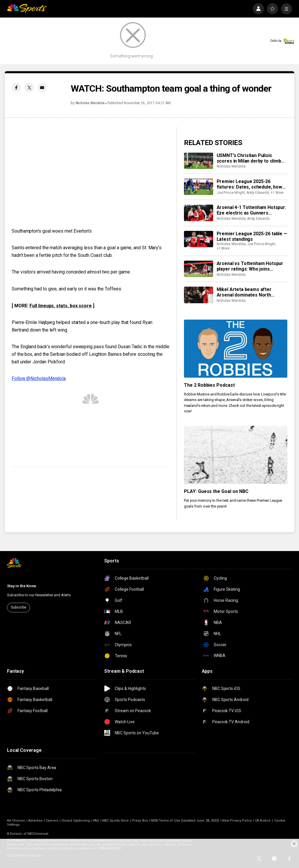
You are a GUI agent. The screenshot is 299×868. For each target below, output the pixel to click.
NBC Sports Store (115, 821)
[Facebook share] (16, 88)
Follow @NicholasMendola (39, 378)
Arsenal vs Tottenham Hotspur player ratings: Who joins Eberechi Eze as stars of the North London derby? (250, 266)
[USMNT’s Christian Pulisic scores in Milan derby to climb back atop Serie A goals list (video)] (199, 161)
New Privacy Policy (237, 821)
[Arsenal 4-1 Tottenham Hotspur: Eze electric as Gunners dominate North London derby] (199, 213)
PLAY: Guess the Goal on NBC (216, 491)
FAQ (96, 821)
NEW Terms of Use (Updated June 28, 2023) (185, 821)
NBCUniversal (38, 834)
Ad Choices (16, 821)
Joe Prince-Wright (231, 193)
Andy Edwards (258, 193)
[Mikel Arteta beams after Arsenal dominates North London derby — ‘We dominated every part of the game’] (199, 295)
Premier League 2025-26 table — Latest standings (252, 236)
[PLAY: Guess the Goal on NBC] (236, 455)
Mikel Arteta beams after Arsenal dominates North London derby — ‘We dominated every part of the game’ (251, 292)
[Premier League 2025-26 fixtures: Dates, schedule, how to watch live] (199, 187)
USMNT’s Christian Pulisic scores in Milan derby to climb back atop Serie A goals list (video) (249, 158)
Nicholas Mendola (90, 103)
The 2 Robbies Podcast (210, 385)
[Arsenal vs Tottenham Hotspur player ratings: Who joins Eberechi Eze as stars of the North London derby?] (199, 269)
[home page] (27, 9)
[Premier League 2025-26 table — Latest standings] (199, 239)
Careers (52, 821)
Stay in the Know (22, 586)
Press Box (140, 821)
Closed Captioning (76, 821)
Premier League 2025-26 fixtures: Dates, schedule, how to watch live (249, 184)
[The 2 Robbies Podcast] (236, 349)
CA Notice (263, 821)
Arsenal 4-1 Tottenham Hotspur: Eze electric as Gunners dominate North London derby (251, 210)
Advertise (36, 821)
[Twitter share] (29, 88)
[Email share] (42, 88)
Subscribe (19, 607)
